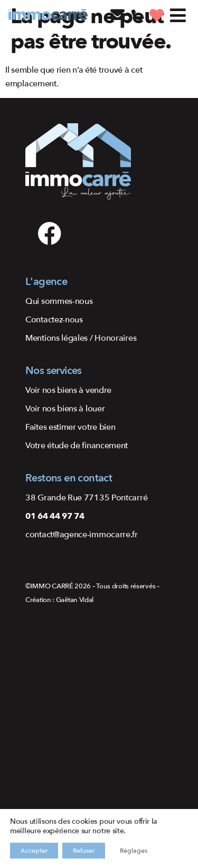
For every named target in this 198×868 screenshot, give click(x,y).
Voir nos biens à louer (65, 409)
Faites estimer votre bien (70, 427)
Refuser (84, 851)
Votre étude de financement (77, 446)
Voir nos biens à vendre (68, 390)
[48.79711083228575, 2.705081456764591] (99, 742)
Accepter (34, 851)
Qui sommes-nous (59, 301)
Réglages (134, 851)
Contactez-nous (54, 320)
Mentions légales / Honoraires (81, 338)
